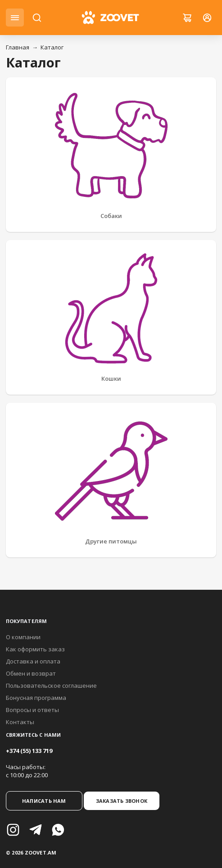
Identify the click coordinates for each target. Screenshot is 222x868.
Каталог (52, 47)
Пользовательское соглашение (51, 685)
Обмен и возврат (31, 673)
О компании (23, 637)
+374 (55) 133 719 (29, 751)
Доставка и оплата (33, 661)
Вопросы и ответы (32, 710)
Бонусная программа (36, 698)
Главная (18, 47)
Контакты (20, 722)
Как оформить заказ (35, 649)
